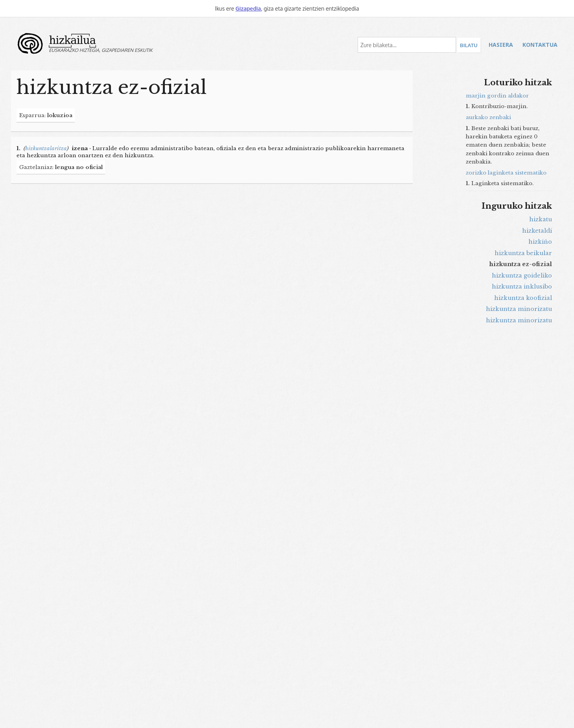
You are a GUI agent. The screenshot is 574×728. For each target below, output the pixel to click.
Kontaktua (540, 45)
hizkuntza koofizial (523, 298)
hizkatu (541, 219)
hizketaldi (537, 231)
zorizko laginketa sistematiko (506, 173)
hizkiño (540, 242)
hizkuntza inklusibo (522, 287)
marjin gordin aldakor (497, 96)
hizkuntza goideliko (522, 276)
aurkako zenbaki (488, 117)
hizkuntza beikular (523, 253)
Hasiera (501, 45)
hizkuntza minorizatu (519, 309)
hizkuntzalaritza (46, 148)
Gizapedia (248, 8)
